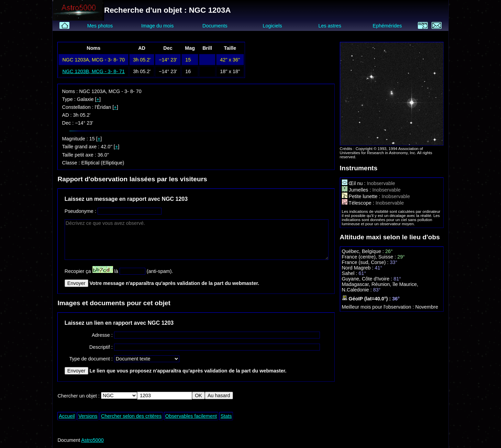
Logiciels (272, 26)
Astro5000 (92, 440)
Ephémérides (387, 26)
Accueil (67, 416)
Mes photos (100, 26)
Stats (226, 416)
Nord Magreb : (358, 268)
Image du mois (157, 26)
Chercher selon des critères (131, 416)
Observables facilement (191, 416)
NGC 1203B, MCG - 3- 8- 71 (93, 71)
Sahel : (350, 273)
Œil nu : (354, 183)
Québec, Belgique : (364, 251)
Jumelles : (357, 190)
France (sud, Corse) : (366, 262)
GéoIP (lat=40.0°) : (367, 299)
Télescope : (359, 203)
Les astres (330, 26)
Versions (88, 416)
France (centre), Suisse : (370, 257)
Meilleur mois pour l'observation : (379, 307)
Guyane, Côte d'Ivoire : (368, 279)
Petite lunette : (362, 196)
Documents (215, 26)
